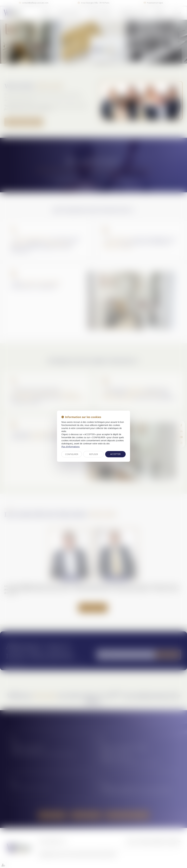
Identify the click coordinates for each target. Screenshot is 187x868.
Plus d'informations (70, 447)
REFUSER (93, 454)
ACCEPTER (115, 454)
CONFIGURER (72, 454)
